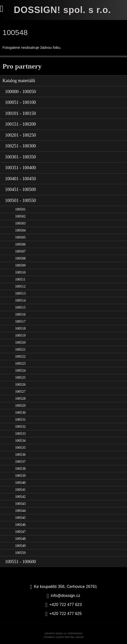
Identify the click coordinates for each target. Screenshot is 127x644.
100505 (20, 237)
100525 (20, 378)
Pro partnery (22, 66)
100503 (20, 223)
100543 (20, 504)
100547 (20, 532)
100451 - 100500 (20, 189)
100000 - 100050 (20, 92)
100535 (20, 448)
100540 (20, 483)
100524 (20, 371)
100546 (20, 525)
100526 (20, 385)
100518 (20, 329)
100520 (20, 343)
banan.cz (61, 633)
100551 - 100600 (20, 562)
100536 (20, 455)
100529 (20, 406)
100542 (20, 497)
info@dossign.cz (66, 596)
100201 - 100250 (20, 135)
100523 (20, 364)
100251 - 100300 (20, 146)
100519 (20, 336)
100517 (20, 321)
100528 (20, 399)
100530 (20, 413)
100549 (20, 546)
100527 (20, 392)
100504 (20, 230)
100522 (20, 357)
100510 (20, 272)
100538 (20, 469)
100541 (20, 490)
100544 (20, 511)
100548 (20, 539)
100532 (20, 427)
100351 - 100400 (20, 168)
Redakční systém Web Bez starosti (64, 637)
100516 (20, 314)
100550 (20, 553)
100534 (20, 441)
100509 (20, 265)
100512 (20, 286)
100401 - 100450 (20, 179)
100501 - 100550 (20, 200)
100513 (20, 293)
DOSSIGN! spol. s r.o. (62, 10)
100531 (20, 420)
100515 (20, 307)
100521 (20, 350)
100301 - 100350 (20, 157)
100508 (20, 258)
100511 (20, 279)
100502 (20, 216)
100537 (20, 462)
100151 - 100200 (20, 124)
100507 (20, 251)
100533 (20, 434)
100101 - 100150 (20, 113)
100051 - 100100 (20, 102)
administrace (75, 633)
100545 (20, 518)
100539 (20, 476)
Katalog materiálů (19, 81)
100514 (20, 300)
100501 (20, 209)
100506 (20, 244)
